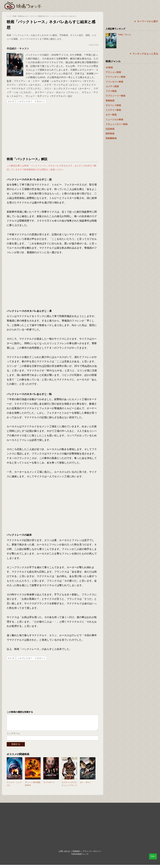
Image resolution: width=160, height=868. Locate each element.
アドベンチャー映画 (115, 77)
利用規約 (76, 854)
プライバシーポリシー (92, 854)
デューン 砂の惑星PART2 (33, 787)
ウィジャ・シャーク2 (14, 787)
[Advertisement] (53, 130)
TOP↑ (153, 856)
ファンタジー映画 (114, 82)
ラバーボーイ (49, 786)
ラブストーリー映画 (115, 96)
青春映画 (110, 101)
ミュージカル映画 (114, 120)
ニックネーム (13, 736)
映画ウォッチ (23, 5)
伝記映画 (110, 129)
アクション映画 (113, 72)
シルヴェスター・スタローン (31, 101)
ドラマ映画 (111, 91)
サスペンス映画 (113, 105)
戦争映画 (110, 134)
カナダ (11, 101)
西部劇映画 (111, 138)
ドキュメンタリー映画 (117, 124)
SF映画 (109, 67)
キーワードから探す (148, 21)
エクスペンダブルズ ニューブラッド (69, 787)
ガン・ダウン (85, 786)
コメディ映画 (112, 86)
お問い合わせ (64, 854)
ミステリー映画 (113, 110)
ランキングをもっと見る (145, 54)
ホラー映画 (111, 115)
